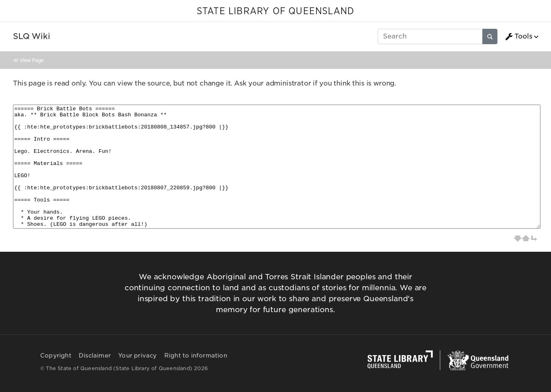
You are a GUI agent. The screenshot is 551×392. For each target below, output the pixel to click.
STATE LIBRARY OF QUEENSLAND (275, 11)
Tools (519, 36)
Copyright (56, 356)
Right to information (196, 356)
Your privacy (137, 356)
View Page (32, 60)
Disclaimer (95, 356)
